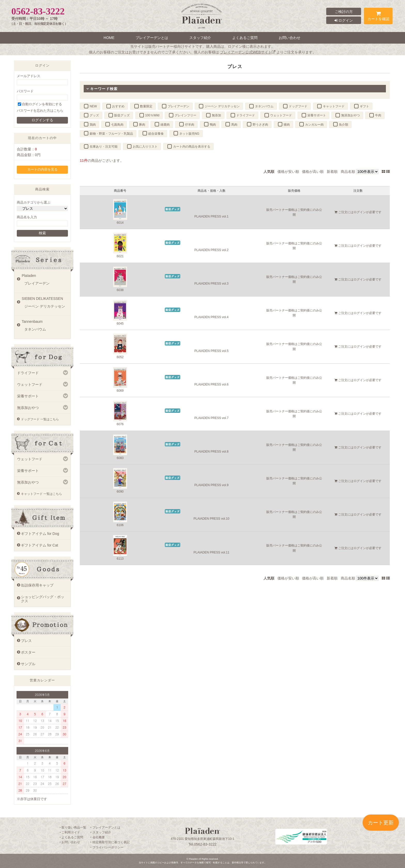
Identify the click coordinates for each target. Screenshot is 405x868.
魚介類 (344, 125)
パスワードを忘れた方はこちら (40, 111)
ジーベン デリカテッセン (222, 106)
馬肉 (234, 125)
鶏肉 (93, 125)
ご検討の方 (344, 12)
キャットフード (334, 106)
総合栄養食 (156, 134)
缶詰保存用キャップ (37, 585)
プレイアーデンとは (152, 38)
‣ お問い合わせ (70, 842)
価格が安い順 (288, 172)
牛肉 (378, 115)
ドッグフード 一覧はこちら (40, 419)
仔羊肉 (190, 125)
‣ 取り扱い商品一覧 (73, 827)
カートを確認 (378, 17)
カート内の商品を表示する (192, 147)
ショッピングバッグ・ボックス (43, 599)
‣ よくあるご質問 (71, 837)
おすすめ (118, 106)
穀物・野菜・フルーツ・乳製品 (111, 134)
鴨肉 (213, 125)
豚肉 (142, 125)
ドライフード (246, 115)
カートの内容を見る (42, 170)
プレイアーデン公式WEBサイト (248, 52)
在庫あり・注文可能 (104, 147)
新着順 (332, 172)
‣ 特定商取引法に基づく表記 (110, 842)
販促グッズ (122, 115)
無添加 (216, 115)
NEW (93, 106)
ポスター (28, 652)
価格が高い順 (313, 172)
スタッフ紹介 (200, 38)
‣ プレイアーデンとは (105, 827)
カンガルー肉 (314, 125)
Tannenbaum (45, 327)
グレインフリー (185, 115)
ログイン (344, 20)
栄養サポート (317, 115)
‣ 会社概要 (98, 837)
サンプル (28, 664)
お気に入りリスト (145, 147)
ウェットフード (281, 115)
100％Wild (152, 115)
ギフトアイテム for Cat (40, 545)
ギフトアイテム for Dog (40, 534)
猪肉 (287, 125)
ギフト (364, 106)
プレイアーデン (178, 106)
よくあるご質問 (245, 38)
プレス (26, 641)
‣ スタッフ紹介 (101, 832)
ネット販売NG (189, 134)
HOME (109, 38)
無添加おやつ (351, 115)
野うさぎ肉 (260, 125)
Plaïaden (45, 281)
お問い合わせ (290, 38)
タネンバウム (264, 106)
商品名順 (348, 172)
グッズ (94, 115)
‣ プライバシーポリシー (107, 847)
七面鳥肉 (117, 125)
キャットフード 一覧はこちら (41, 494)
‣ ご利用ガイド (70, 832)
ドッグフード (298, 106)
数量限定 (146, 106)
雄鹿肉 (165, 125)
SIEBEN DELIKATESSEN (45, 304)
